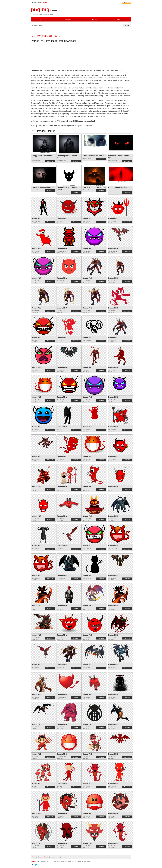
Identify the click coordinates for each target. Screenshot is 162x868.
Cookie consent (55, 857)
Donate (68, 19)
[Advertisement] (47, 56)
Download (50, 161)
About (42, 19)
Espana (46, 3)
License (94, 19)
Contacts (120, 19)
